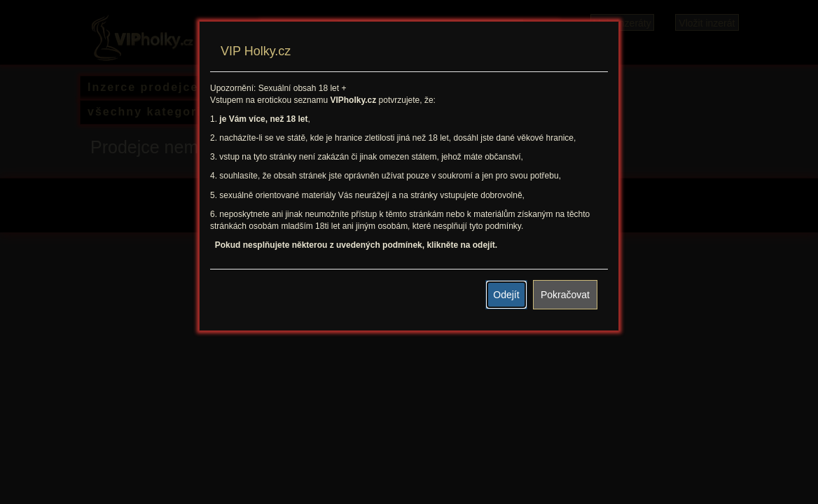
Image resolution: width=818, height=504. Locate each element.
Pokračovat (565, 295)
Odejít (506, 295)
